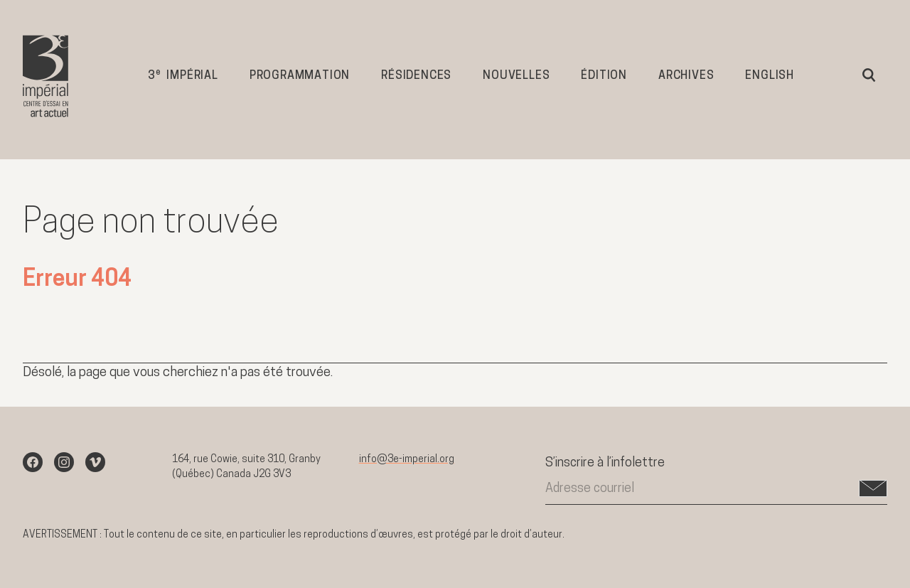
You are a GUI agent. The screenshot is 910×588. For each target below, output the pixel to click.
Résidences (416, 76)
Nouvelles (516, 76)
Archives (686, 76)
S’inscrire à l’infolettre (605, 463)
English (770, 76)
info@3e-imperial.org (407, 460)
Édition (604, 76)
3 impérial (183, 75)
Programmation (300, 76)
